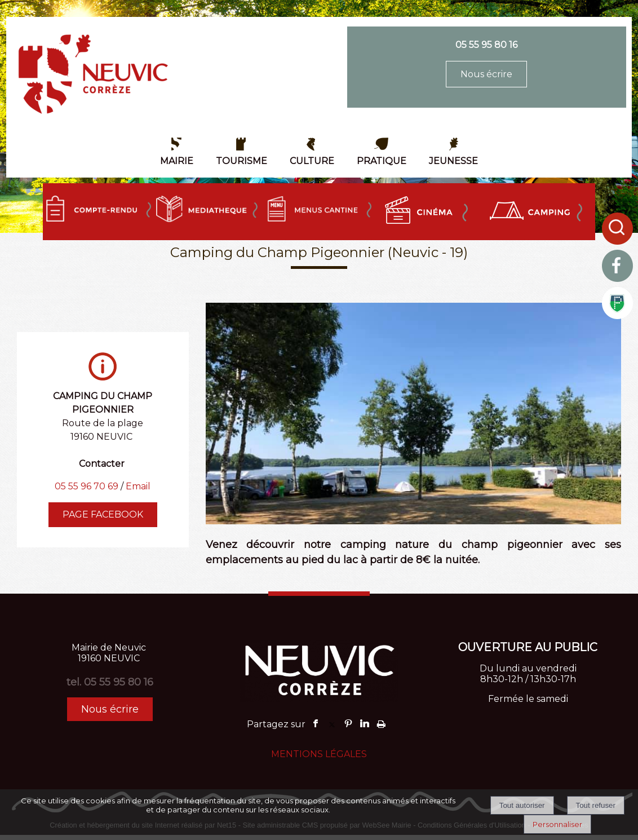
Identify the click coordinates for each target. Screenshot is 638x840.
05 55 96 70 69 (87, 486)
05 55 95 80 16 (486, 45)
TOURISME (242, 161)
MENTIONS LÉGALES (319, 754)
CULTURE (312, 161)
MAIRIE (177, 161)
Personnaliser (557, 824)
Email (138, 486)
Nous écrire (486, 74)
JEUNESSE (453, 161)
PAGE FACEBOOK (103, 514)
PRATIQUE (382, 161)
